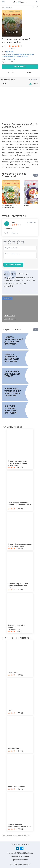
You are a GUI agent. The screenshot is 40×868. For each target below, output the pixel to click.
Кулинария (10, 52)
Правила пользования (20, 856)
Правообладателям (20, 860)
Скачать (35, 84)
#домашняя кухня (8, 56)
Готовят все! (11, 59)
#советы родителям (12, 54)
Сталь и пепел (10, 316)
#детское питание (21, 56)
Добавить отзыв (13, 265)
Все (36, 175)
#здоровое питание (27, 54)
